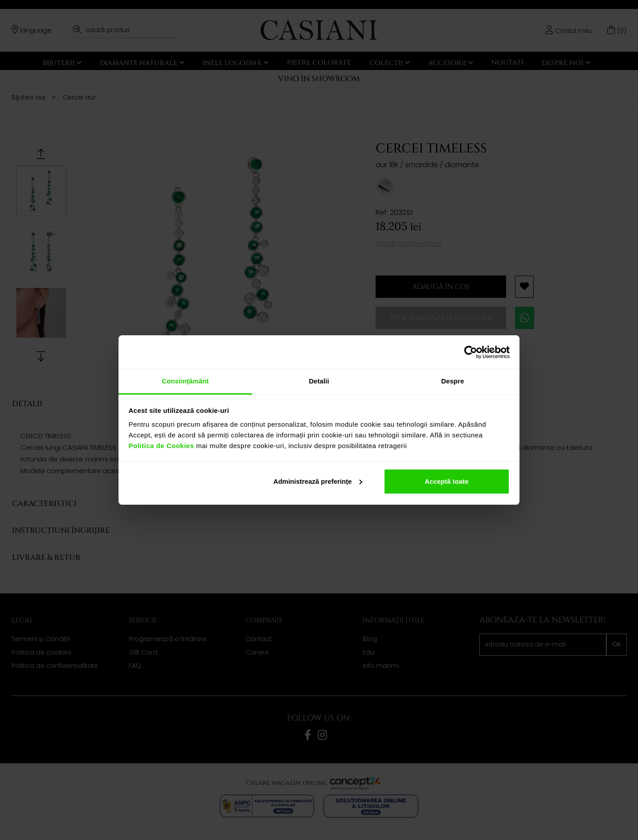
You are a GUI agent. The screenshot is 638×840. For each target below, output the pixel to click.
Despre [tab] (452, 381)
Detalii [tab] (319, 381)
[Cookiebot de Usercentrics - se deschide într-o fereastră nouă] (471, 352)
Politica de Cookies (162, 446)
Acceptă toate (446, 481)
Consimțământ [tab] (185, 381)
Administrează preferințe (318, 481)
